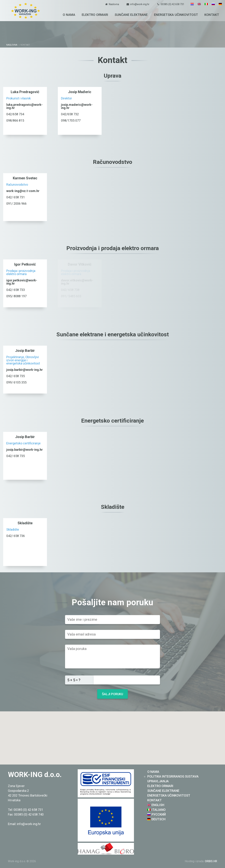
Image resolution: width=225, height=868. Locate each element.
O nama (69, 15)
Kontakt (212, 15)
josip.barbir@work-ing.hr (25, 370)
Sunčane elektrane (131, 15)
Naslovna (114, 4)
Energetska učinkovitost (176, 15)
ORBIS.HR (211, 861)
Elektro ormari (95, 15)
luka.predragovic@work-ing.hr (24, 106)
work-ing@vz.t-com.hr (23, 191)
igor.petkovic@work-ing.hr (22, 282)
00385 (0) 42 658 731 (172, 4)
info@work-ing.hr (140, 4)
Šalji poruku (112, 694)
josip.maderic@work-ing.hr (77, 106)
